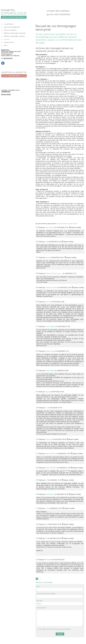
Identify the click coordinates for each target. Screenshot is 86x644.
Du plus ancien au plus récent (67, 224)
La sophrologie (7, 24)
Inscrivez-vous (14, 76)
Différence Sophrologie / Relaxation (14, 33)
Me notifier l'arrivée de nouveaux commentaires (55, 629)
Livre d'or (5, 39)
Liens (4, 45)
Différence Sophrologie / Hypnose (13, 36)
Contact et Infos (7, 42)
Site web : (40, 601)
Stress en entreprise (9, 30)
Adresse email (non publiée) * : (47, 594)
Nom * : (39, 587)
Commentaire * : (42, 608)
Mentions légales (6, 94)
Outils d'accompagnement (11, 27)
